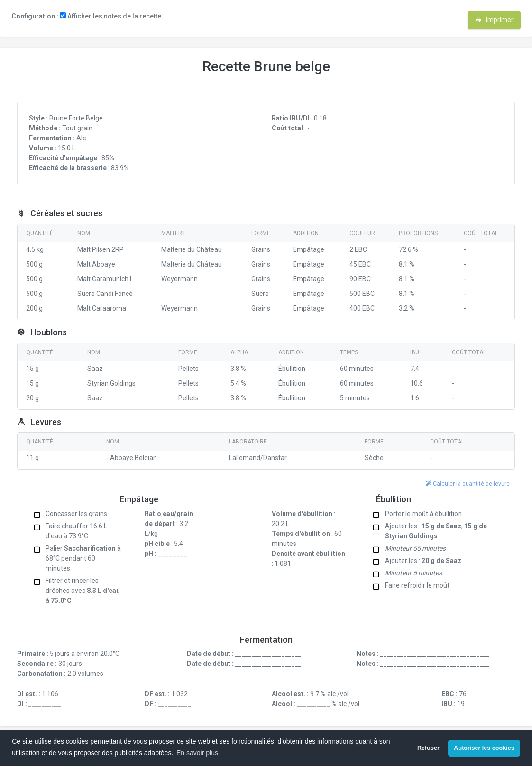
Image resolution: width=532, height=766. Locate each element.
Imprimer (494, 20)
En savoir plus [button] (197, 753)
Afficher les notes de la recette (110, 16)
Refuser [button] (428, 748)
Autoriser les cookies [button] (484, 748)
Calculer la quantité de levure (468, 484)
